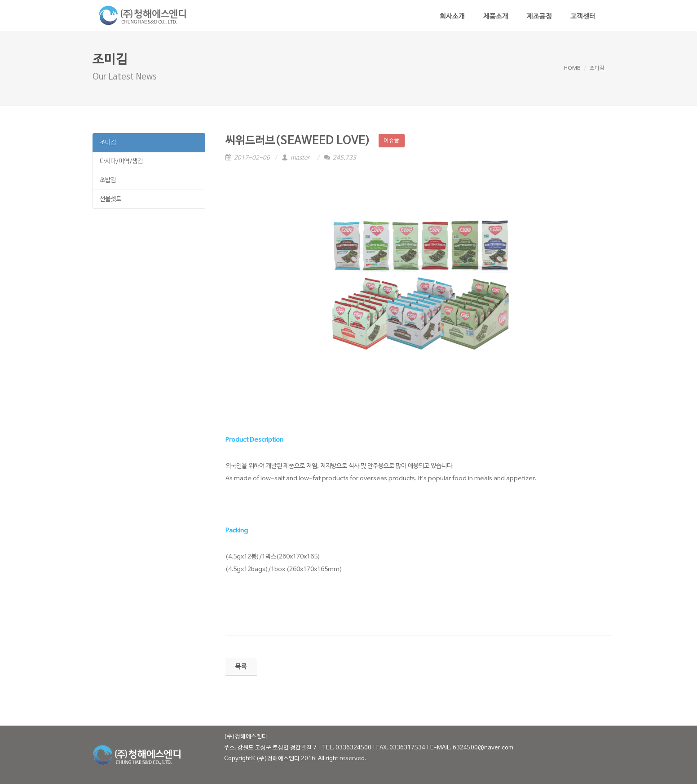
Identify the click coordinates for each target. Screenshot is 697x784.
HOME (572, 68)
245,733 (340, 158)
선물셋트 (110, 199)
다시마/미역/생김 (121, 162)
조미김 (108, 143)
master (297, 158)
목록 (241, 667)
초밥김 (108, 180)
